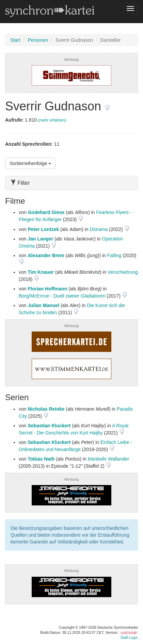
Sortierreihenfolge (30, 163)
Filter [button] (20, 183)
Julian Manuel (43, 305)
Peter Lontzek (43, 229)
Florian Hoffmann (47, 289)
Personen (38, 40)
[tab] (71, 183)
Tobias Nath (41, 459)
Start (15, 40)
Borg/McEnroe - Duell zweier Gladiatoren (62, 296)
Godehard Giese (46, 212)
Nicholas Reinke (46, 409)
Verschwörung (123, 272)
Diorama (99, 229)
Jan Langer (40, 239)
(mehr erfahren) (52, 120)
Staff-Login (129, 638)
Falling (114, 255)
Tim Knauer (41, 272)
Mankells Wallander (109, 459)
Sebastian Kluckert (49, 426)
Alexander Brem (46, 255)
